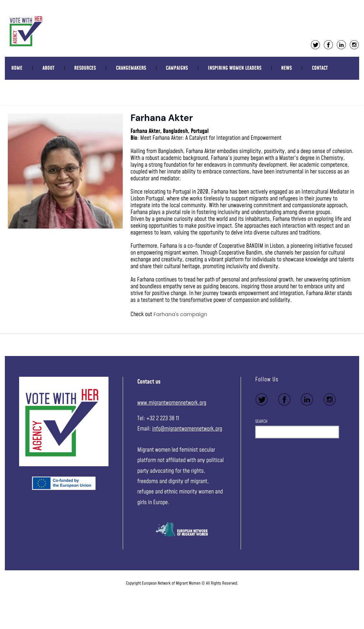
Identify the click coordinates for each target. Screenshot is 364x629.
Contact (320, 68)
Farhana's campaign (180, 314)
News (286, 68)
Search (261, 421)
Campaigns (177, 68)
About (48, 68)
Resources (85, 68)
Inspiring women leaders (235, 68)
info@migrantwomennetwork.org (187, 429)
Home (17, 68)
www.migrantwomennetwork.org (172, 403)
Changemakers (131, 68)
